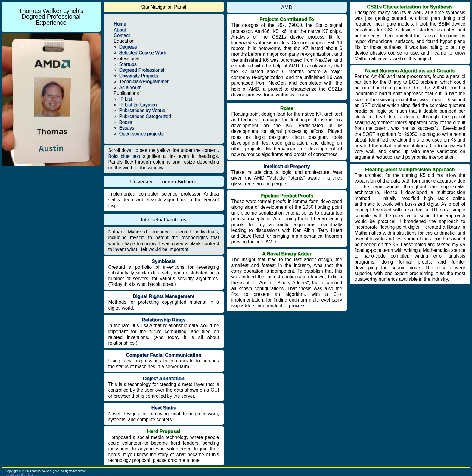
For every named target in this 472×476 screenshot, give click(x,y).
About (120, 30)
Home (120, 24)
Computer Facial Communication (164, 355)
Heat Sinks (164, 408)
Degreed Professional (141, 70)
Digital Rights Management (164, 296)
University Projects (138, 76)
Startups (128, 64)
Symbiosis (163, 261)
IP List (125, 99)
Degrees (128, 47)
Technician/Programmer (144, 81)
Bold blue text (124, 156)
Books (125, 122)
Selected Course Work (142, 53)
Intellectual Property (287, 166)
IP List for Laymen (138, 105)
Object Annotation (163, 379)
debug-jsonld (27, 474)
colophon (12, 474)
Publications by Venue (142, 110)
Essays (126, 128)
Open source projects (141, 134)
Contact (122, 35)
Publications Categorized (145, 116)
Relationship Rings (164, 320)
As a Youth (130, 88)
